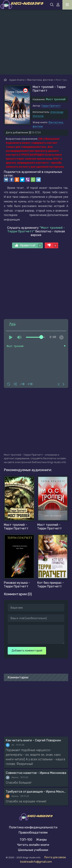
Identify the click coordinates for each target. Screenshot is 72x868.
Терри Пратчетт (51, 106)
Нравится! (28, 245)
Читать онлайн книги (33, 845)
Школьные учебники (33, 850)
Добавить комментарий (27, 651)
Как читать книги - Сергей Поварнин (33, 740)
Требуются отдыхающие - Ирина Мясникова (36, 792)
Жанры (41, 840)
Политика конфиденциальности (33, 827)
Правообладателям (33, 833)
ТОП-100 (26, 840)
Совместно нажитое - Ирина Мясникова (36, 773)
